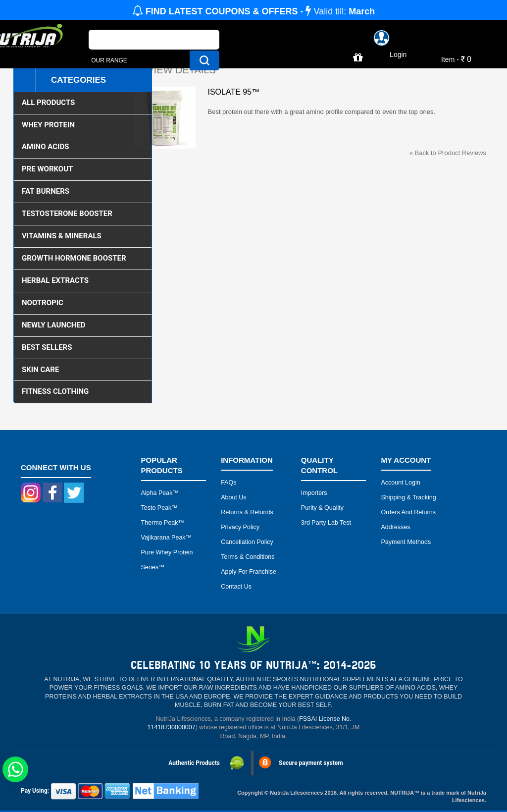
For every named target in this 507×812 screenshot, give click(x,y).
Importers (314, 493)
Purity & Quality (322, 508)
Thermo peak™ (163, 523)
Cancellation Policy (247, 542)
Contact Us (236, 587)
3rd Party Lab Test (326, 523)
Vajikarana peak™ (167, 538)
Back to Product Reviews (448, 153)
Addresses (395, 527)
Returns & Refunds (247, 512)
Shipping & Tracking (408, 497)
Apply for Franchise (249, 572)
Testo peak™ (159, 508)
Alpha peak (157, 493)
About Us (233, 497)
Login (398, 54)
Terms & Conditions (248, 557)
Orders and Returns (408, 512)
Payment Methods (406, 542)
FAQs (228, 483)
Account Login (400, 483)
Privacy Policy (240, 527)
